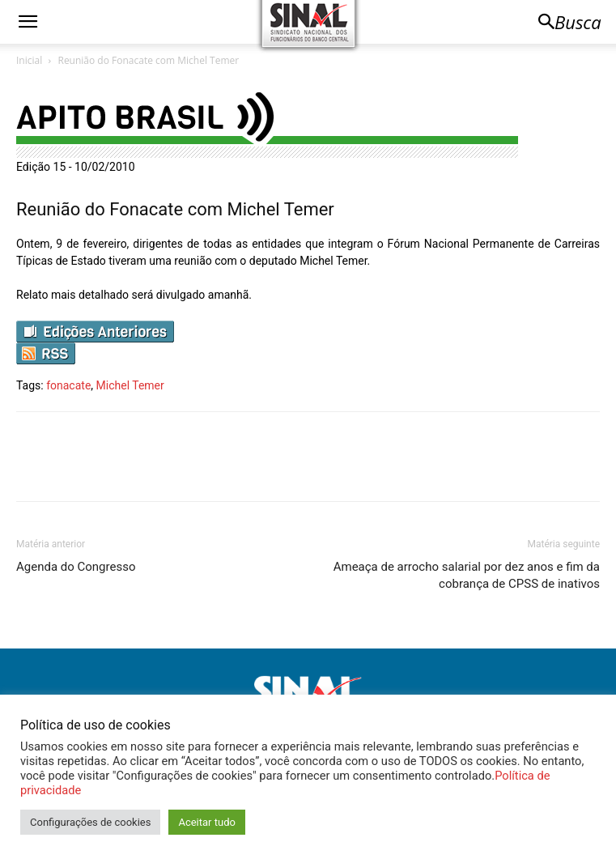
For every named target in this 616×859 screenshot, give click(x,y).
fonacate (68, 385)
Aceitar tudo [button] (206, 822)
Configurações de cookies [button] (90, 822)
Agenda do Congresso (76, 567)
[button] (28, 22)
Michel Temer (130, 385)
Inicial (29, 60)
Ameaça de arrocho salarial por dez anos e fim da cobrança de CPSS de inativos (467, 575)
